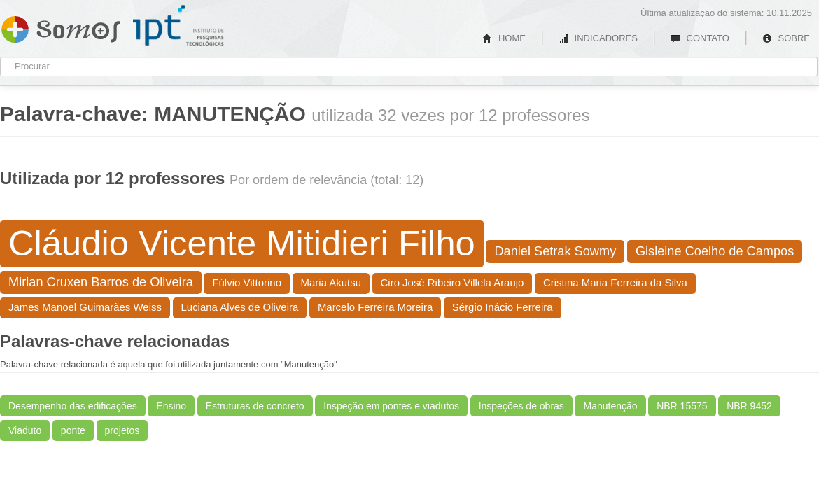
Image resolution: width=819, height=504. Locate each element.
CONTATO (700, 38)
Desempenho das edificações (73, 406)
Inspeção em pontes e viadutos (391, 406)
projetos (122, 430)
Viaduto (25, 430)
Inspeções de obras (521, 406)
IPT (178, 26)
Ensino (171, 406)
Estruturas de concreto (255, 406)
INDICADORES (598, 38)
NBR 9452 (749, 406)
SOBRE (786, 38)
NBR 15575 (682, 406)
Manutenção (610, 406)
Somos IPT (61, 27)
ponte (73, 430)
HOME (504, 38)
